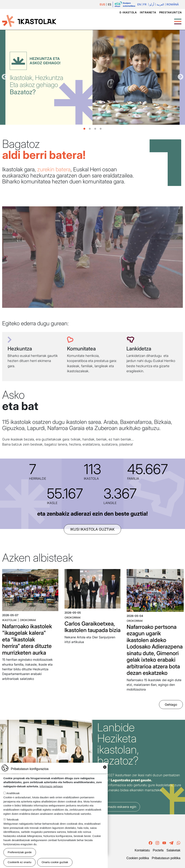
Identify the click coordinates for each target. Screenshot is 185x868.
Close (105, 767)
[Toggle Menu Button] (178, 20)
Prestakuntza (170, 12)
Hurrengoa (180, 77)
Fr (145, 4)
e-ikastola (128, 12)
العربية (160, 4)
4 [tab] (101, 129)
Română (173, 4)
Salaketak (173, 850)
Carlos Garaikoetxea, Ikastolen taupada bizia (92, 627)
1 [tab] (84, 129)
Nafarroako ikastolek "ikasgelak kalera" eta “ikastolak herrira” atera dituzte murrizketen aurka (27, 639)
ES (110, 4)
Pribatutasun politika (166, 858)
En (139, 4)
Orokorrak (28, 620)
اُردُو (152, 4)
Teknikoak (13, 820)
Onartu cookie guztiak (55, 862)
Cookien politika (138, 858)
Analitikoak (13, 793)
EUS (102, 4)
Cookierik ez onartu (20, 862)
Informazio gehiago (51, 786)
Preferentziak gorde (20, 852)
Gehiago (171, 705)
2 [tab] (90, 129)
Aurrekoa (5, 77)
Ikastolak (9, 620)
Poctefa (158, 850)
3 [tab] (95, 129)
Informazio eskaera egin (119, 807)
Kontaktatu (142, 850)
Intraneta (148, 12)
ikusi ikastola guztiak (92, 529)
